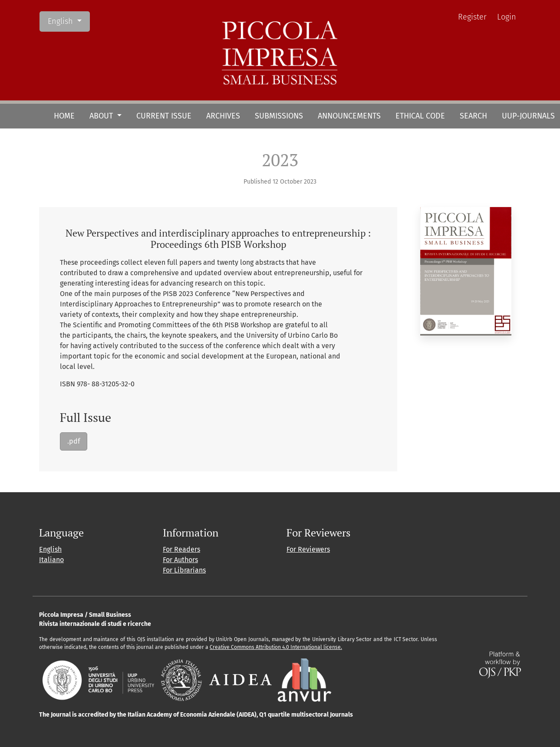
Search (473, 116)
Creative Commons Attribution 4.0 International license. (276, 647)
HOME (64, 116)
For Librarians (184, 570)
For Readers (181, 549)
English (69, 21)
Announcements (349, 116)
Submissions (279, 116)
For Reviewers (308, 549)
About (102, 116)
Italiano (51, 560)
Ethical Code (420, 116)
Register (472, 17)
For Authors (180, 560)
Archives (223, 116)
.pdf (74, 441)
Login (507, 17)
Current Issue (164, 116)
